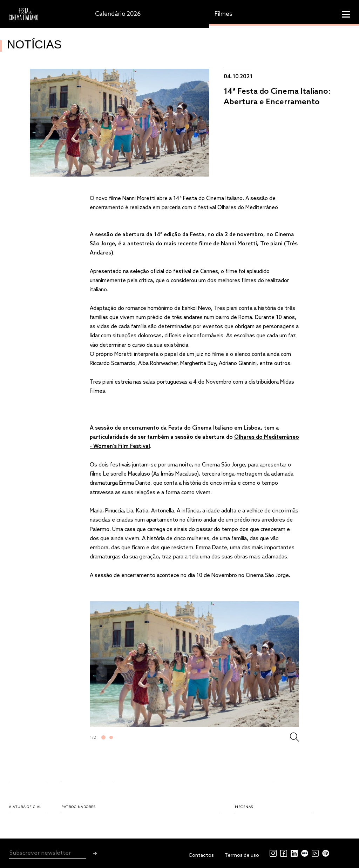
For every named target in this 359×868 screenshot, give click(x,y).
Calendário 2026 (118, 14)
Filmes (223, 14)
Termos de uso (242, 856)
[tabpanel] (195, 664)
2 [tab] (111, 737)
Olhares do (249, 437)
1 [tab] (103, 737)
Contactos (201, 856)
